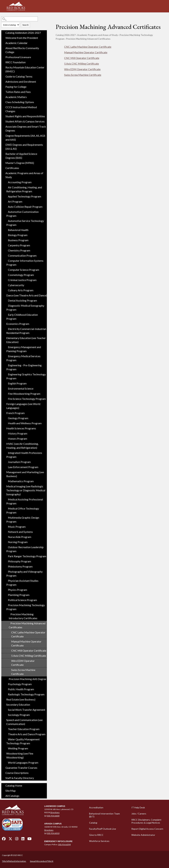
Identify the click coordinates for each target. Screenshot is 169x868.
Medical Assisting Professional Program (25, 501)
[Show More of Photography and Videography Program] (6, 571)
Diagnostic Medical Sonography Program (25, 308)
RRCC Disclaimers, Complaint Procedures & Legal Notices (146, 821)
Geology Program (18, 418)
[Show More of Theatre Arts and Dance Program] (6, 733)
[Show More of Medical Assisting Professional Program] (6, 499)
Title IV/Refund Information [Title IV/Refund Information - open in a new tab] (14, 861)
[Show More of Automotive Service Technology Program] (6, 220)
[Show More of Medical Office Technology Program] (6, 508)
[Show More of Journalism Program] (6, 461)
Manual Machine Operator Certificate (26, 643)
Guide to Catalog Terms (19, 76)
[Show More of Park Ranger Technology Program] (6, 555)
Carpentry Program (19, 245)
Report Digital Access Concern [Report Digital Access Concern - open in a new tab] (147, 829)
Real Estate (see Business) (21, 699)
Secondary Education (18, 705)
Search (25, 25)
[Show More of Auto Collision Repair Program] (6, 206)
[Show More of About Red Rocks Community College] (4, 48)
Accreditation (96, 807)
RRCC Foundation (16, 62)
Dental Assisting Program (22, 300)
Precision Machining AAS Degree (27, 679)
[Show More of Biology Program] (6, 234)
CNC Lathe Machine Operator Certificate (28, 634)
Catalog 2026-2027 (66, 35)
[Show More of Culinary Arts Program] (6, 289)
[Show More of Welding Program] (6, 748)
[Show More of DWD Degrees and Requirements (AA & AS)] (4, 145)
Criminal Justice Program (22, 280)
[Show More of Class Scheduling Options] (4, 102)
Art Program (15, 201)
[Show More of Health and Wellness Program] (6, 422)
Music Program (17, 527)
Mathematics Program (21, 481)
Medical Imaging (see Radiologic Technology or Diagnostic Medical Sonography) (26, 490)
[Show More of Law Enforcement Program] (6, 466)
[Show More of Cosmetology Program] (6, 274)
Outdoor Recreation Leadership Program (25, 549)
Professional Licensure (18, 57)
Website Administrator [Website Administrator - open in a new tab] (143, 835)
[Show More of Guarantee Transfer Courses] (4, 768)
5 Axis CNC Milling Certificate (29, 656)
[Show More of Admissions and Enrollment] (4, 82)
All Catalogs (12, 796)
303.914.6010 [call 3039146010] (53, 833)
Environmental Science (21, 388)
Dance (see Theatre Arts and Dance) (27, 295)
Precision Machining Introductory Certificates (23, 616)
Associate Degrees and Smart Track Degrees (26, 128)
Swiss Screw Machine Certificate (23, 672)
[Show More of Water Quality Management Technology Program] (6, 738)
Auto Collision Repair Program (25, 207)
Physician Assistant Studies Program (22, 583)
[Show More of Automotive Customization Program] (6, 211)
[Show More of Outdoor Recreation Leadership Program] (6, 546)
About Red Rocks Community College (22, 50)
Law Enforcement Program (23, 467)
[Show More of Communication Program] (6, 255)
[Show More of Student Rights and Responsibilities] (4, 116)
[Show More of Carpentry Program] (6, 245)
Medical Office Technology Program (23, 510)
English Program (17, 383)
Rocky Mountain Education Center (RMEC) (25, 69)
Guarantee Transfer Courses (21, 768)
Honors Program (17, 439)
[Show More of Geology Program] (6, 417)
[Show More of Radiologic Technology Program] (6, 694)
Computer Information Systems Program (25, 263)
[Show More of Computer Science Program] (6, 269)
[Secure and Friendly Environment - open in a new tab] (12, 824)
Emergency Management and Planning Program (24, 349)
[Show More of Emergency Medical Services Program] (6, 355)
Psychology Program (20, 684)
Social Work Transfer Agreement (27, 710)
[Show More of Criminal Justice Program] (6, 279)
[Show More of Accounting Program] (6, 181)
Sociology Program (19, 715)
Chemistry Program (19, 250)
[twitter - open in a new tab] (10, 840)
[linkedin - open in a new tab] (23, 840)
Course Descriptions (17, 773)
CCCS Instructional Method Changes (21, 109)
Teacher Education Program (24, 729)
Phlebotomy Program (20, 566)
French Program (15, 413)
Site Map (11, 791)
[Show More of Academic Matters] (4, 97)
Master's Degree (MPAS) (20, 163)
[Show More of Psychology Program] (6, 683)
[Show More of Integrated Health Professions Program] (6, 452)
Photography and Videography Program (24, 574)
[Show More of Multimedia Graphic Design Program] (6, 517)
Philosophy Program (19, 561)
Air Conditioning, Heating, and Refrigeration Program (24, 189)
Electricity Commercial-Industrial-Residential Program (26, 331)
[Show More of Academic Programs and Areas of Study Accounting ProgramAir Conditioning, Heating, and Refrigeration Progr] (4, 173)
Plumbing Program (19, 595)
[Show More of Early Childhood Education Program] (6, 314)
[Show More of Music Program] (6, 526)
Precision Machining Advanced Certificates (27, 625)
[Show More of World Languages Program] (6, 762)
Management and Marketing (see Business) (25, 474)
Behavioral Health (18, 230)
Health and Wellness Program (25, 423)
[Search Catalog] (20, 19)
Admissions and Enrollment (21, 82)
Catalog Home (14, 785)
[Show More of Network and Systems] (6, 531)
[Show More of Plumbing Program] (6, 594)
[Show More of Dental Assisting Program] (6, 300)
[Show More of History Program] (6, 433)
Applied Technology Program (25, 196)
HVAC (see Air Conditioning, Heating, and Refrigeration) (22, 446)
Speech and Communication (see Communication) (24, 722)
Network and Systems (20, 532)
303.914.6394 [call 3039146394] (64, 844)
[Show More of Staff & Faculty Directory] (4, 778)
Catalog (93, 823)
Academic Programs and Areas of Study (24, 175)
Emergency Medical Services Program (23, 358)
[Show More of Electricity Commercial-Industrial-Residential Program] (6, 328)
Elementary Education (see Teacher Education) (26, 340)
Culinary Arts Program (21, 290)
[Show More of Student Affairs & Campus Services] (4, 121)
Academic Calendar (17, 43)
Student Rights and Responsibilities (25, 116)
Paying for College (16, 87)
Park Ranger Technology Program (27, 556)
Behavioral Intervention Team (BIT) (104, 815)
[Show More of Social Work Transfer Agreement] (6, 709)
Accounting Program (20, 182)
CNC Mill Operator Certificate (29, 651)
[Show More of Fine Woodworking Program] (6, 393)
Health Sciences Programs (21, 428)
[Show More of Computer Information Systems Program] (6, 260)
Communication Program (22, 255)
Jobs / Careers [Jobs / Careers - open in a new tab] (139, 814)
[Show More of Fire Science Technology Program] (6, 398)
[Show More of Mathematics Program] (6, 480)
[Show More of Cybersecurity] (6, 284)
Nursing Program (18, 542)
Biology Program (18, 235)
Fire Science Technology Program (27, 399)
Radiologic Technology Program (26, 694)
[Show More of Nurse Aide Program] (6, 536)
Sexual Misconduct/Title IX (42, 861)
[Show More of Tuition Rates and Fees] (4, 92)
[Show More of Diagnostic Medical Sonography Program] (6, 305)
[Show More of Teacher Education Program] (6, 728)
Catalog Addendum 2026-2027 (23, 33)
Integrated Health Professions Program (24, 455)
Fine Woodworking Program (24, 394)
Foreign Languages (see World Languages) (23, 406)
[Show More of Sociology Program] (6, 714)
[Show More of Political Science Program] (6, 599)
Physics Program (17, 590)
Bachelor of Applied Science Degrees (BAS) (21, 156)
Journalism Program (19, 462)
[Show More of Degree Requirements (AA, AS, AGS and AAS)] (4, 136)
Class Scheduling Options (20, 102)
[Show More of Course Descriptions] (4, 773)
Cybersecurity (16, 285)
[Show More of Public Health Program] (6, 688)
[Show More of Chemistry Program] (6, 250)
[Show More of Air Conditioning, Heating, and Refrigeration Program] (6, 187)
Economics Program (18, 324)
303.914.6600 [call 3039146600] (53, 816)
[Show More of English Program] (6, 383)
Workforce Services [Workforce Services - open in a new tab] (99, 841)
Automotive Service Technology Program (25, 223)
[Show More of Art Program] (6, 201)
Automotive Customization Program (22, 214)
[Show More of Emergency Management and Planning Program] (6, 346)
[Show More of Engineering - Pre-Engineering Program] (6, 364)
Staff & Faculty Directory (20, 778)
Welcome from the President (22, 38)
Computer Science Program (24, 270)
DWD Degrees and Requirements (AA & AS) (24, 147)
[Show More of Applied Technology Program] (6, 196)
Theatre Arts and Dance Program (27, 734)
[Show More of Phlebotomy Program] (6, 566)
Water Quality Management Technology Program (23, 741)
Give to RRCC (96, 835)
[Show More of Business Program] (6, 239)
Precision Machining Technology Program (25, 607)
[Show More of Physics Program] (6, 589)
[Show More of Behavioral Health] (6, 229)
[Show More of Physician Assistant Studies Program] (6, 580)
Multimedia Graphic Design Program (23, 519)
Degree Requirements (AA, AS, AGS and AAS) (25, 138)
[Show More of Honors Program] (6, 438)
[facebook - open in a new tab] (4, 840)
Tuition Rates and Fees (18, 92)
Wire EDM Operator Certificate (23, 663)
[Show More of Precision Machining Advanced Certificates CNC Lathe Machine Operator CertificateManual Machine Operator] (9, 623)
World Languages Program (23, 763)
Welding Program (18, 748)
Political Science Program (22, 600)
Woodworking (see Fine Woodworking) (20, 755)
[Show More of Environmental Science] (6, 388)
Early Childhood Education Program (22, 317)
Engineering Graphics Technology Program (26, 376)
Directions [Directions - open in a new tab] (55, 812)
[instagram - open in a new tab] (17, 840)
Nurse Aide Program (20, 537)
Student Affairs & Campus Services (25, 121)
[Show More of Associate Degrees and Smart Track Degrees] (4, 127)
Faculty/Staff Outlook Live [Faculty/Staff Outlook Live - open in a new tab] (103, 829)
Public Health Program (21, 689)
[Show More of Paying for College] (4, 87)
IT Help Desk (138, 807)
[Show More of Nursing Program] (6, 541)
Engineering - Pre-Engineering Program (24, 367)
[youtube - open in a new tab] (29, 840)
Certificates (12, 168)
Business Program (18, 240)
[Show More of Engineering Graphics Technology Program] (6, 374)
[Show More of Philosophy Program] (6, 561)
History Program (18, 433)
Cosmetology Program (21, 275)
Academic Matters (16, 97)
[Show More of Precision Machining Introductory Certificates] (9, 613)
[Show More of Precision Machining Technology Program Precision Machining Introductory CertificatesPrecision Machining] (6, 604)
